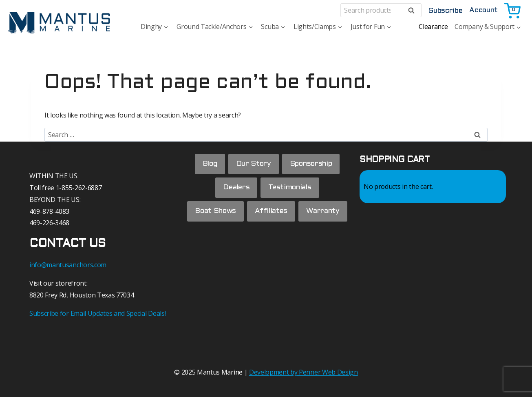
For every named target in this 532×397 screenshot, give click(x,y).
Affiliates (298, 213)
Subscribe (445, 11)
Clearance (433, 27)
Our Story (254, 164)
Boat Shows (241, 213)
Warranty (267, 238)
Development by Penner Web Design (304, 372)
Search (414, 10)
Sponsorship (312, 164)
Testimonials (290, 189)
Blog (209, 164)
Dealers (236, 189)
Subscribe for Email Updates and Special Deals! (97, 313)
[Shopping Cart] (513, 10)
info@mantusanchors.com (68, 265)
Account (483, 10)
